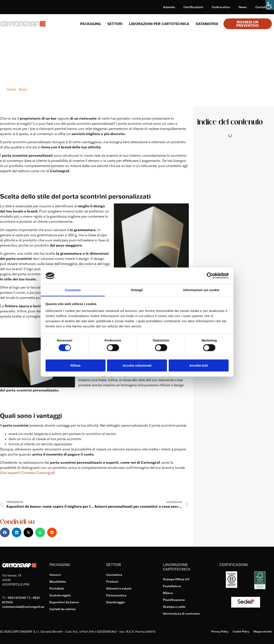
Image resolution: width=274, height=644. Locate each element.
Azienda (169, 7)
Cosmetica (114, 575)
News (243, 7)
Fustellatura (172, 586)
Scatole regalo (60, 595)
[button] (5, 532)
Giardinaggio (116, 602)
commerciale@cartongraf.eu (23, 607)
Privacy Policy (220, 631)
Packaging (90, 24)
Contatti (261, 7)
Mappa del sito (263, 631)
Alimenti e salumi (119, 588)
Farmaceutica (116, 595)
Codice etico (221, 7)
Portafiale (57, 588)
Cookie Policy (241, 631)
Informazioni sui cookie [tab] (201, 290)
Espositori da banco (64, 602)
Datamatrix (207, 24)
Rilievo (168, 593)
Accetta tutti (199, 365)
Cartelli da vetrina (63, 609)
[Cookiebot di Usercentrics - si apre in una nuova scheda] (210, 276)
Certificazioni (193, 7)
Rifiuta (75, 365)
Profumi (112, 582)
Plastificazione (174, 600)
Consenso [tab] (73, 290)
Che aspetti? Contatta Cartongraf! (28, 473)
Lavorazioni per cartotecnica (159, 24)
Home (11, 90)
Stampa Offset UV (176, 579)
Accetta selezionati (137, 365)
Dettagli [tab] (137, 290)
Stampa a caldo (174, 607)
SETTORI (115, 24)
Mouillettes (58, 582)
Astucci (55, 575)
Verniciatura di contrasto (181, 614)
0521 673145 (17, 598)
